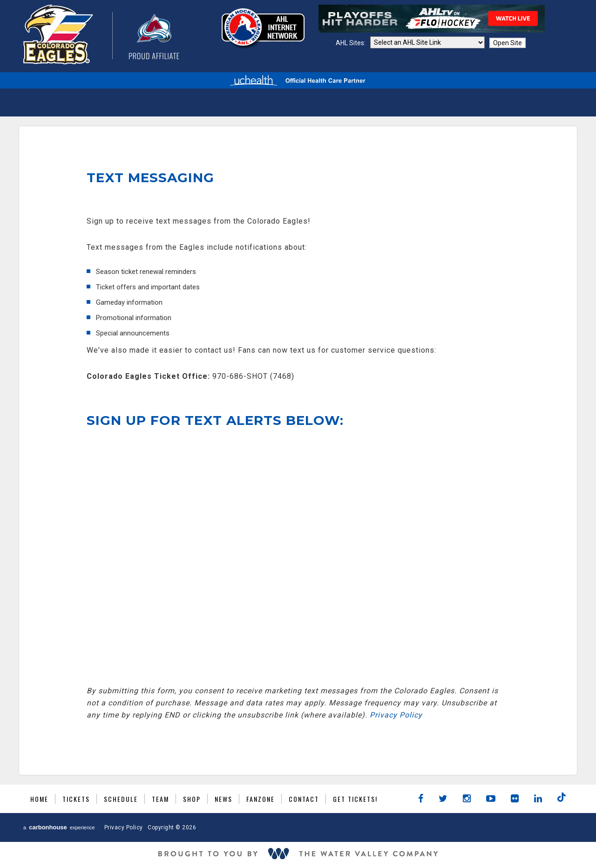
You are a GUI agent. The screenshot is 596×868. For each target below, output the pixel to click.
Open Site (508, 43)
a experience (59, 827)
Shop (192, 799)
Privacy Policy (396, 715)
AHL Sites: (351, 43)
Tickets (76, 799)
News (223, 799)
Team (160, 799)
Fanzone (261, 799)
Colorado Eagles (101, 34)
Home (39, 799)
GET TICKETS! (355, 799)
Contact (304, 799)
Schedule (121, 799)
